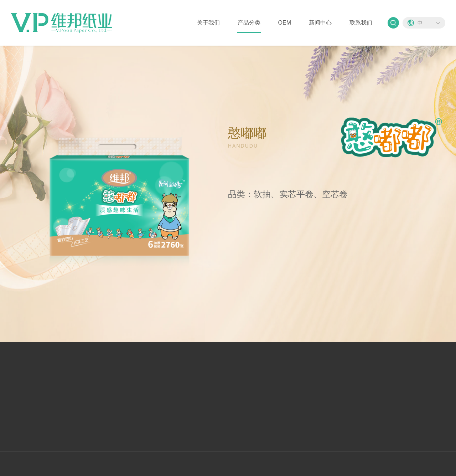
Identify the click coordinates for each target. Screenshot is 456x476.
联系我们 (361, 23)
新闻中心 (320, 23)
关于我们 (208, 23)
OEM (285, 23)
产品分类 (249, 23)
